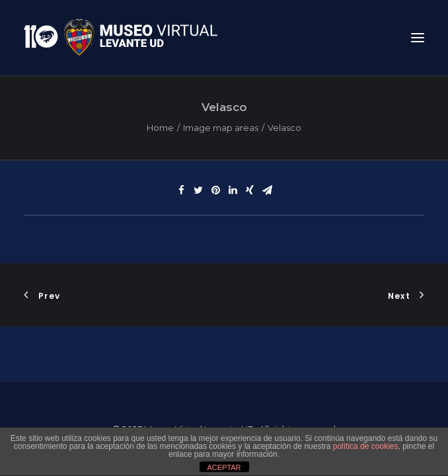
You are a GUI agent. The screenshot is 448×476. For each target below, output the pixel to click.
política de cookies (366, 446)
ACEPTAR (224, 467)
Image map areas (221, 128)
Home (160, 128)
